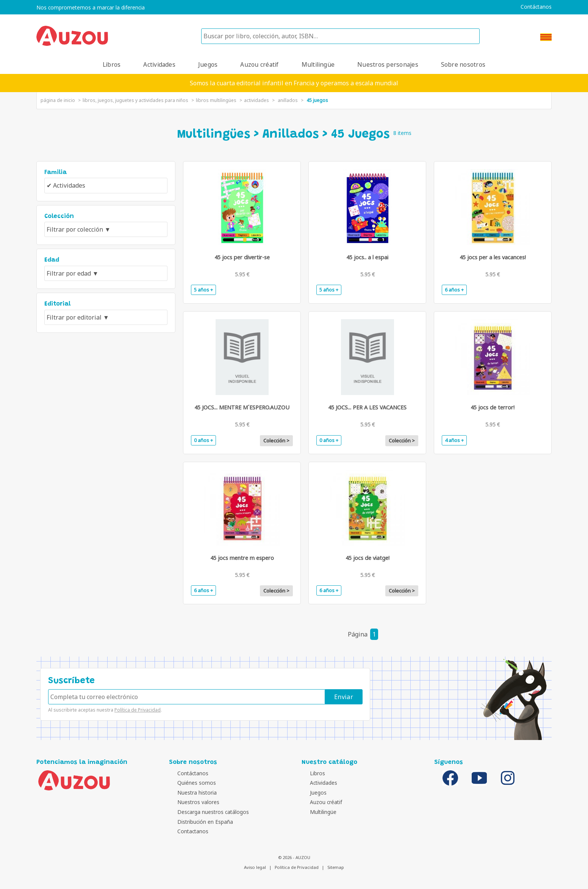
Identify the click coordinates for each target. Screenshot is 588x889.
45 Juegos (317, 100)
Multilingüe (318, 64)
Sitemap (336, 867)
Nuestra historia (191, 793)
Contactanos (186, 831)
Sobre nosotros (463, 64)
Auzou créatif (259, 64)
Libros (112, 64)
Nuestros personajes (388, 64)
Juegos (208, 64)
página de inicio (58, 100)
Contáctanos (536, 7)
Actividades (159, 64)
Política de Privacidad (138, 710)
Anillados (288, 100)
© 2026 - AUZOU (294, 857)
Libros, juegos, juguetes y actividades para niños (135, 100)
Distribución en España (199, 822)
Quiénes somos (190, 783)
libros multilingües (216, 100)
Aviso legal (255, 867)
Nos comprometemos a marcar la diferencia (91, 8)
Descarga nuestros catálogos (207, 812)
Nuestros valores (192, 802)
